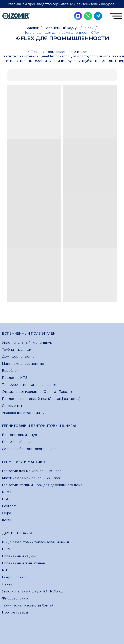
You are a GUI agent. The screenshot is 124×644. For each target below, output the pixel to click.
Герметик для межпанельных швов (32, 471)
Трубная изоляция (18, 350)
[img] (16, 17)
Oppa (6, 513)
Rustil (7, 492)
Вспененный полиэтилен (24, 563)
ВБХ (5, 499)
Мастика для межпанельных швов (31, 478)
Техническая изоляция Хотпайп (29, 605)
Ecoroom (9, 506)
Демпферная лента (18, 357)
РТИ (5, 570)
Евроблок (10, 371)
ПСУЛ (7, 549)
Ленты (7, 584)
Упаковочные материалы (23, 413)
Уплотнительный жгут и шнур (27, 343)
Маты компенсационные (23, 364)
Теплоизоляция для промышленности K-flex (62, 33)
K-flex (89, 28)
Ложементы (12, 406)
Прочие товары (15, 612)
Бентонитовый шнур (19, 435)
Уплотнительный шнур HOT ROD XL (32, 591)
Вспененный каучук (61, 28)
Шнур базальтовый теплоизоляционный (36, 542)
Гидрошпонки (14, 577)
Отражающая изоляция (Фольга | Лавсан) (37, 392)
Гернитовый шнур (17, 442)
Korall (7, 520)
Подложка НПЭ (15, 378)
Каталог (32, 28)
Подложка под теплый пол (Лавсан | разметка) (41, 399)
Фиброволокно (15, 598)
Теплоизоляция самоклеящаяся (29, 385)
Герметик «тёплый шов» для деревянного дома (42, 485)
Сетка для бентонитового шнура (29, 449)
